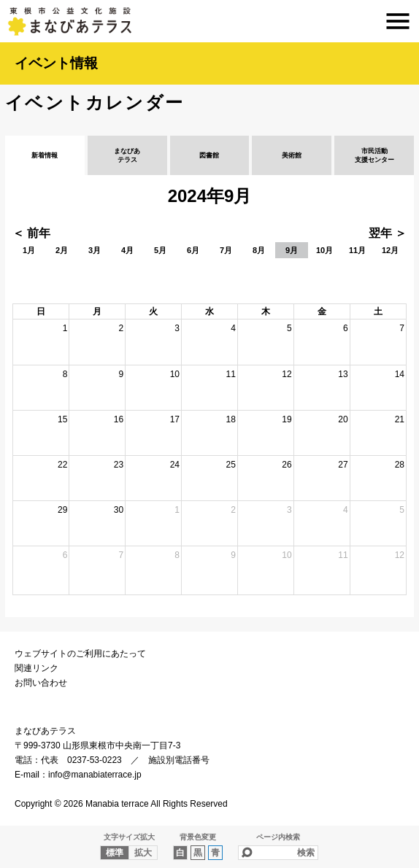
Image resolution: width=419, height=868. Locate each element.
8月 (259, 250)
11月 (357, 250)
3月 (95, 250)
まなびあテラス (209, 21)
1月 (29, 250)
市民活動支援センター (374, 155)
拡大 (143, 853)
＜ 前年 (31, 233)
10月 (324, 250)
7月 (226, 250)
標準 (115, 853)
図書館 (209, 155)
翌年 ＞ (388, 233)
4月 (127, 250)
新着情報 (45, 155)
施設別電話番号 (179, 760)
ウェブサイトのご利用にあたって (80, 654)
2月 (62, 250)
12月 (390, 250)
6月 (193, 250)
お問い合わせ (41, 683)
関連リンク (36, 668)
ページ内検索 (278, 837)
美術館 (292, 155)
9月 (292, 250)
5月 (160, 250)
